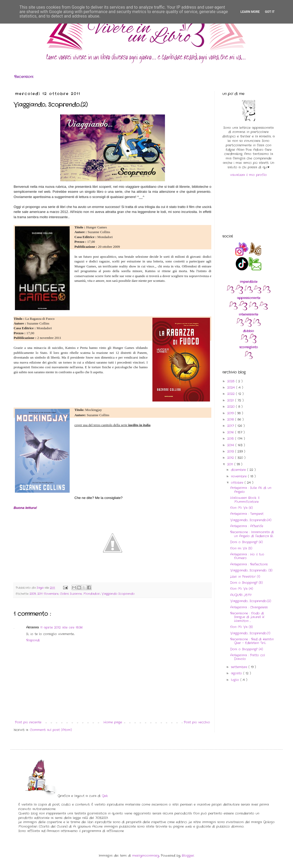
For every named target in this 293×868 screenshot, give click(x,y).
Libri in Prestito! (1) (245, 577)
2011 (231, 464)
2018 (231, 419)
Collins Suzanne (71, 594)
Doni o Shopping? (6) (246, 542)
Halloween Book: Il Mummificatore (245, 500)
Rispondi (33, 640)
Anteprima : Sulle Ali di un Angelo (251, 490)
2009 (33, 594)
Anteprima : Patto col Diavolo (248, 657)
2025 (232, 381)
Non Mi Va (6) (241, 508)
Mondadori (92, 594)
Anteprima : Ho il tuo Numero (247, 556)
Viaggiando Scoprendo (118, 594)
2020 (232, 407)
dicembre (239, 470)
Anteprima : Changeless (249, 607)
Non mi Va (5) (241, 548)
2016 (231, 432)
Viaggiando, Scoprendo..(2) (251, 601)
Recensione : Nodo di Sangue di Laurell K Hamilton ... (247, 617)
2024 (232, 388)
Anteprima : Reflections (249, 564)
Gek (105, 796)
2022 (232, 394)
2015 (231, 439)
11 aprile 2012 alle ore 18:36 (62, 627)
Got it (270, 12)
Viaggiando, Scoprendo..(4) (251, 520)
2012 (231, 458)
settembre (240, 667)
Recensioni (24, 77)
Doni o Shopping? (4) (247, 649)
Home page (113, 722)
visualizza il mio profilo (248, 175)
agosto (237, 673)
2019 (231, 413)
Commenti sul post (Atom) (51, 730)
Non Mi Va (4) (242, 589)
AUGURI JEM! (241, 595)
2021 (231, 400)
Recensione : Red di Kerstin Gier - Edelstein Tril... (252, 641)
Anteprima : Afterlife (247, 526)
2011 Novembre (48, 594)
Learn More (250, 12)
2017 (231, 426)
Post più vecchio (197, 722)
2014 (231, 445)
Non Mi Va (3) (241, 627)
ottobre (238, 483)
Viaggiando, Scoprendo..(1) (250, 633)
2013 (231, 451)
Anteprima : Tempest (247, 514)
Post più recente (28, 722)
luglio (236, 680)
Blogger (188, 856)
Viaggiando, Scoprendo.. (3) (251, 570)
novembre (239, 476)
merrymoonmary (146, 856)
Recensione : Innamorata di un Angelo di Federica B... (252, 534)
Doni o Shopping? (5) (246, 583)
